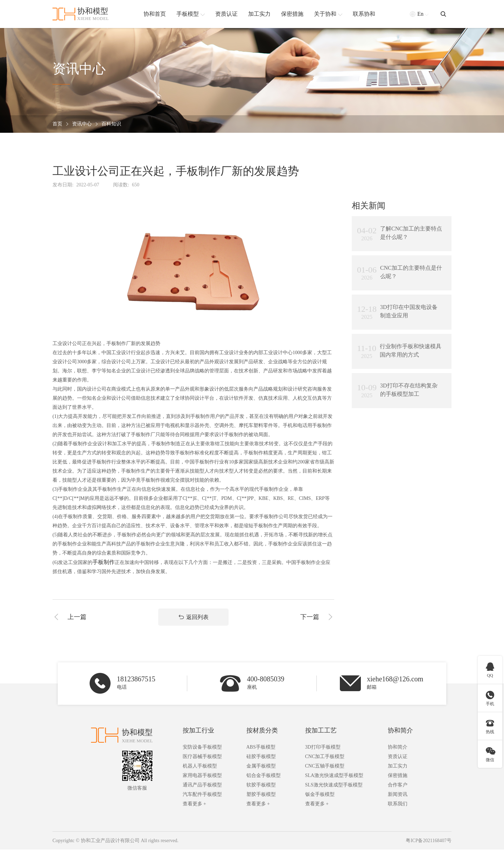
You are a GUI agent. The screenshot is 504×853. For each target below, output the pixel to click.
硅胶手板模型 (261, 760)
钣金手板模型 (320, 798)
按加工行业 (198, 734)
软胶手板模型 (261, 788)
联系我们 (398, 807)
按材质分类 (262, 734)
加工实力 (398, 769)
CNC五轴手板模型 (325, 769)
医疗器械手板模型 (202, 760)
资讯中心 (82, 124)
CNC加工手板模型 (325, 760)
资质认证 (398, 760)
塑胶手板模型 (261, 798)
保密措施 (398, 779)
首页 (57, 124)
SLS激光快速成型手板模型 (334, 788)
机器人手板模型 (200, 769)
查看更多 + (194, 807)
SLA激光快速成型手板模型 (334, 779)
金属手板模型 (261, 769)
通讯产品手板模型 (202, 788)
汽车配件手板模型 (202, 798)
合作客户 (398, 788)
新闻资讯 (398, 798)
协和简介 (400, 734)
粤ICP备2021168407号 (428, 844)
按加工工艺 (321, 734)
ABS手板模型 (261, 751)
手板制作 (104, 562)
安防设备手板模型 (202, 751)
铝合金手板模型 (264, 779)
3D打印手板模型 (323, 751)
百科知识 (111, 124)
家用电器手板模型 (202, 779)
